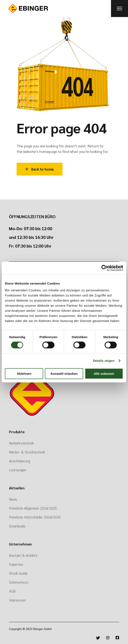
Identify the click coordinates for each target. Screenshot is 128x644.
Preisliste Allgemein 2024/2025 (33, 508)
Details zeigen (104, 361)
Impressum (17, 600)
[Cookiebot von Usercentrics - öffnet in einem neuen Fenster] (105, 268)
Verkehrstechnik (21, 443)
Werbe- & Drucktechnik (27, 452)
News (13, 499)
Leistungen (18, 470)
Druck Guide (18, 573)
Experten (16, 564)
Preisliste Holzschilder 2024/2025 (35, 517)
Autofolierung (20, 461)
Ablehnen (24, 374)
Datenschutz (19, 582)
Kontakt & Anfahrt (23, 555)
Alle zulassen (104, 374)
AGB (12, 591)
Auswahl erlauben (64, 374)
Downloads (17, 526)
